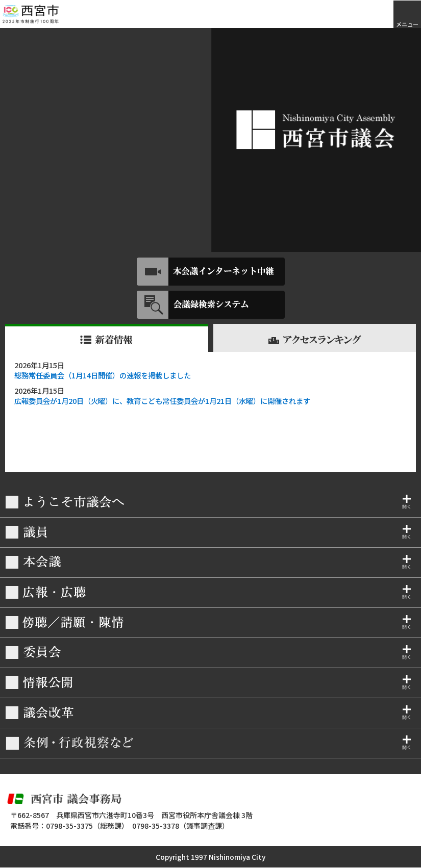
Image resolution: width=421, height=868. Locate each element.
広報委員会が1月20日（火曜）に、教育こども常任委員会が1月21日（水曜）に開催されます (162, 401)
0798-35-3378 (156, 826)
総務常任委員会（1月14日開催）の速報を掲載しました (103, 375)
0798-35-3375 (69, 826)
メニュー (407, 24)
